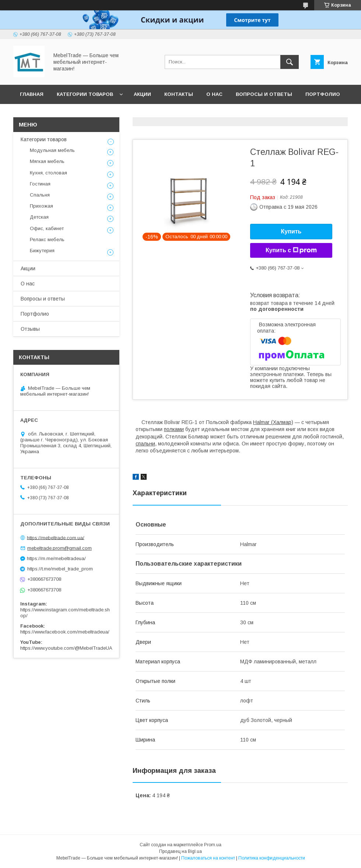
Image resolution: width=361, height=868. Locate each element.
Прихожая (41, 206)
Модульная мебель (52, 150)
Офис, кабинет (47, 228)
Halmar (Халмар (272, 422)
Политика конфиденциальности (272, 858)
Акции (142, 94)
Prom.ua (213, 845)
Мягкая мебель (47, 161)
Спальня (40, 195)
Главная (32, 94)
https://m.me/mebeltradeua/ (56, 558)
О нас (214, 94)
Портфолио (323, 94)
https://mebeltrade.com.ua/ (56, 537)
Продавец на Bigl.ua (180, 851)
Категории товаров (85, 94)
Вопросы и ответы (264, 94)
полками (174, 429)
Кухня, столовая (48, 173)
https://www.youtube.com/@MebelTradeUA (66, 648)
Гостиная (40, 184)
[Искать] (290, 62)
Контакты (179, 94)
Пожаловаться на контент (208, 858)
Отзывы (32, 113)
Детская (39, 217)
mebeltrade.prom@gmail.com (59, 548)
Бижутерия (42, 251)
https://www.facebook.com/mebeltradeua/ (65, 632)
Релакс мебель (47, 239)
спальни (145, 444)
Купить (291, 231)
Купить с (291, 250)
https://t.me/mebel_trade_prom (60, 569)
